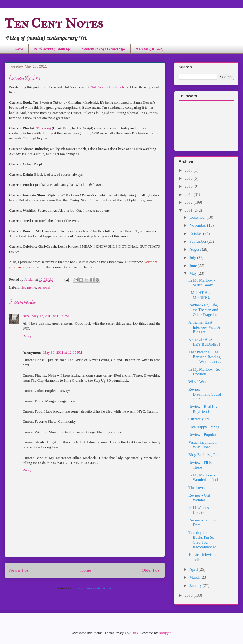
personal (44, 287)
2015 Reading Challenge (52, 49)
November (198, 225)
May (193, 273)
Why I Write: (199, 382)
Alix (26, 316)
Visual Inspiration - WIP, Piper (204, 445)
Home (19, 49)
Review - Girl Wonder (199, 498)
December (198, 217)
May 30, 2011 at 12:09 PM (62, 352)
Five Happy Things (204, 427)
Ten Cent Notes (54, 23)
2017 (189, 170)
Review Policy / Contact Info (103, 49)
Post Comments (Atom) (95, 588)
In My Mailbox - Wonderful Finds (204, 478)
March (195, 577)
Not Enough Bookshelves (109, 87)
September (198, 241)
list (23, 287)
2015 (189, 186)
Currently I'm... (201, 419)
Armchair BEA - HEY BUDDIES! (204, 342)
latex (135, 633)
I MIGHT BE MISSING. (199, 295)
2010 (189, 595)
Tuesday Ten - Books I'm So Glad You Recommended (202, 540)
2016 (189, 178)
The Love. (197, 488)
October (196, 234)
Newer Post (19, 570)
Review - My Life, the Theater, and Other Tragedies (203, 310)
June (193, 266)
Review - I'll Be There (201, 465)
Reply (27, 336)
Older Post (151, 570)
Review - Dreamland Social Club (205, 394)
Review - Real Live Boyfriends (204, 409)
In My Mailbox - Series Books (202, 283)
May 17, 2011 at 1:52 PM (50, 316)
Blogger (165, 633)
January (196, 586)
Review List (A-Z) (150, 49)
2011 (189, 210)
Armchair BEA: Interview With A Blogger (204, 327)
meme (32, 287)
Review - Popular (202, 435)
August (196, 249)
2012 (189, 202)
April (194, 569)
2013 (189, 195)
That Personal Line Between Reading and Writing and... (205, 357)
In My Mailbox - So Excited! (204, 372)
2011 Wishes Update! (198, 510)
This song (44, 128)
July (193, 258)
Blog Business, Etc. (204, 455)
